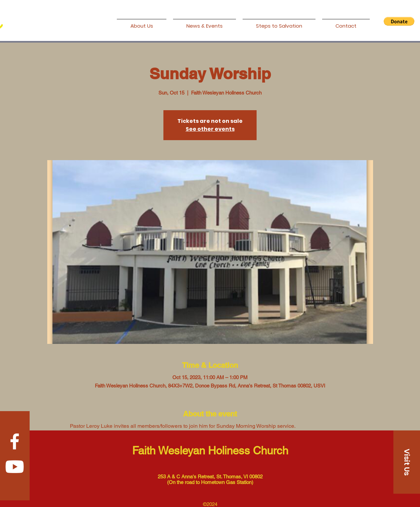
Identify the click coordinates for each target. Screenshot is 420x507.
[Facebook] (15, 441)
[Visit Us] (407, 462)
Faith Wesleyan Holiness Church (210, 450)
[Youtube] (15, 467)
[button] (399, 21)
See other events (210, 129)
